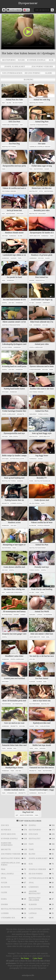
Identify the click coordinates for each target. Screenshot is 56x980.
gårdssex (46, 303)
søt (17, 815)
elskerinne (48, 615)
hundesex (13, 236)
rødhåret (33, 414)
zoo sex (5, 236)
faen (4, 169)
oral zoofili (14, 436)
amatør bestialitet (35, 892)
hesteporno (9, 60)
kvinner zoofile (36, 60)
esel (48, 637)
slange (39, 682)
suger (21, 60)
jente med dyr (35, 236)
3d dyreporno (7, 615)
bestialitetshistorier (38, 548)
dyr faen (20, 214)
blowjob (33, 525)
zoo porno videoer (42, 66)
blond (9, 103)
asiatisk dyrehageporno (39, 125)
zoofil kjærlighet (15, 66)
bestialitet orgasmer (38, 214)
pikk (31, 169)
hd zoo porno (32, 73)
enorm (32, 280)
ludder (23, 615)
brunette (21, 414)
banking (28, 79)
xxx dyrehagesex (12, 73)
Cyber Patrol (37, 958)
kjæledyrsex (45, 726)
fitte (41, 191)
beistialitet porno (37, 103)
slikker (13, 258)
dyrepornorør (35, 370)
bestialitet (34, 191)
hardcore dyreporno (10, 125)
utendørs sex (12, 793)
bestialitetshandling (43, 481)
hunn (31, 481)
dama (51, 370)
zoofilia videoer (44, 525)
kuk (51, 60)
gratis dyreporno (26, 815)
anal (4, 280)
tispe (20, 258)
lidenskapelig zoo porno (10, 864)
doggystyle (40, 280)
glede (49, 73)
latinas (40, 615)
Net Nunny (25, 958)
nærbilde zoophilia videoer (40, 147)
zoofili (4, 303)
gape (43, 503)
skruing (32, 615)
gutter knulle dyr (17, 459)
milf (4, 103)
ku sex (32, 303)
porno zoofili (43, 414)
